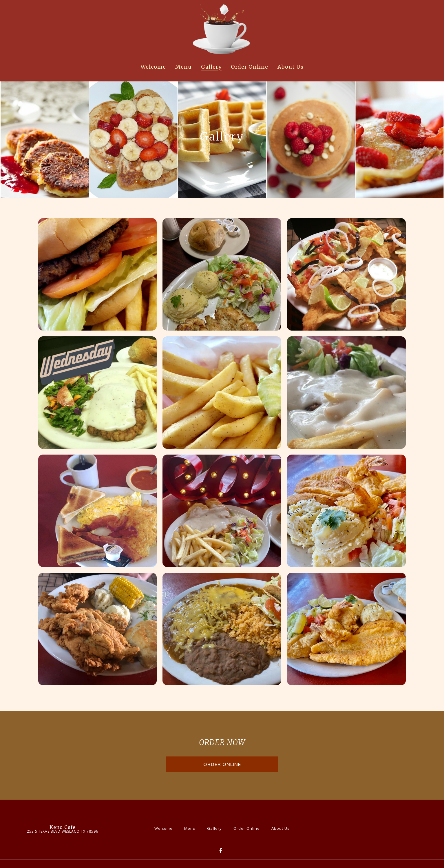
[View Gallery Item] (98, 274)
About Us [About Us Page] (290, 67)
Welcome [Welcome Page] (153, 67)
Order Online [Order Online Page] (250, 67)
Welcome (165, 828)
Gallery (216, 828)
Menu (192, 828)
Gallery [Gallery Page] (211, 67)
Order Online (248, 828)
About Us (282, 828)
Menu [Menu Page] (183, 67)
